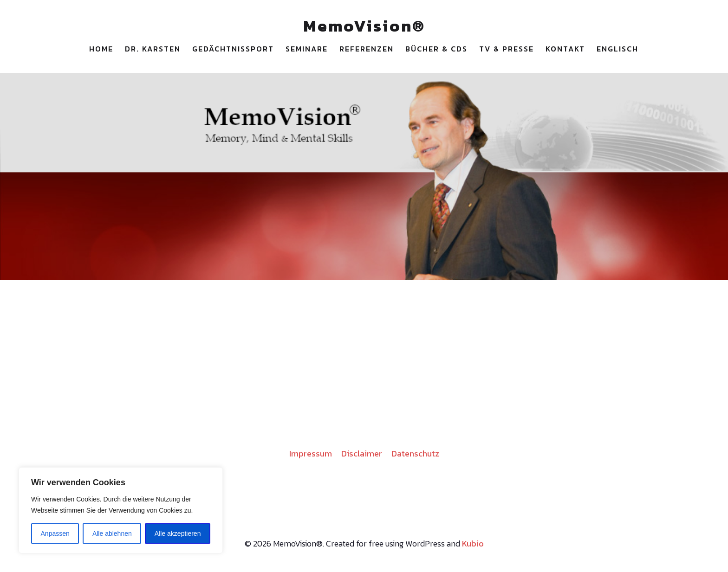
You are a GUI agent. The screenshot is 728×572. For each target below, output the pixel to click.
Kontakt (565, 49)
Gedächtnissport (233, 49)
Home (101, 49)
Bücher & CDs (436, 49)
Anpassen (55, 533)
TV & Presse (507, 49)
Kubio (473, 543)
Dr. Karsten (153, 49)
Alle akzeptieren (178, 533)
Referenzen (367, 49)
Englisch (617, 49)
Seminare (307, 49)
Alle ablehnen (112, 533)
